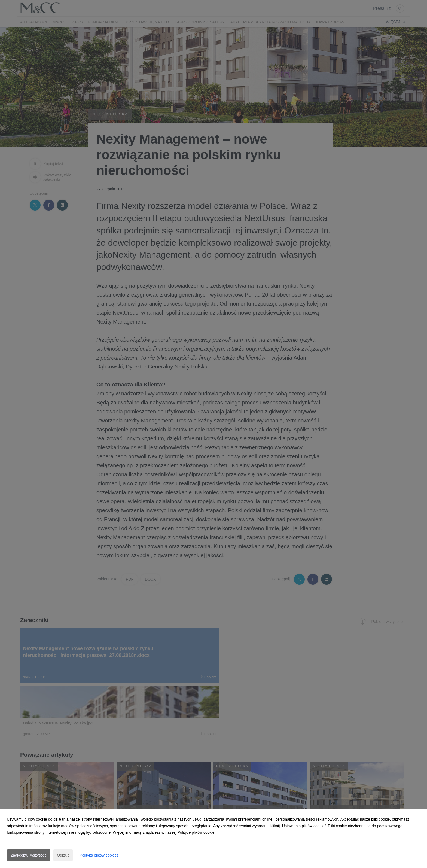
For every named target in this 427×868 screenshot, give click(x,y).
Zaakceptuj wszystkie (29, 855)
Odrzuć (63, 855)
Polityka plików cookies (99, 855)
